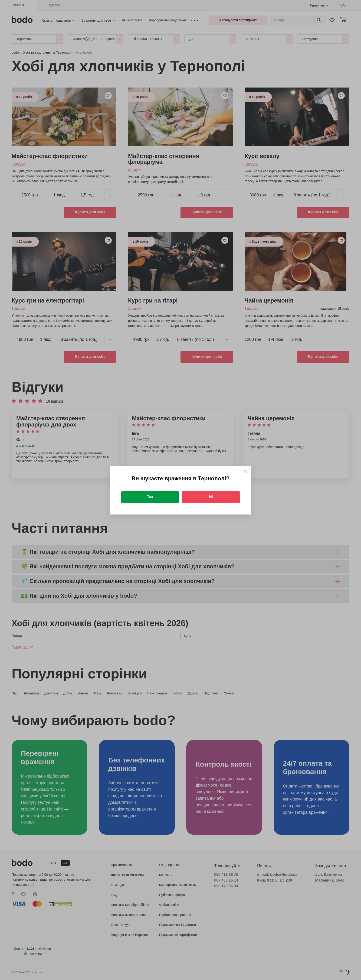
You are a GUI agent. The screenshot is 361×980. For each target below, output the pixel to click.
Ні (211, 497)
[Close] (245, 472)
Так (150, 497)
